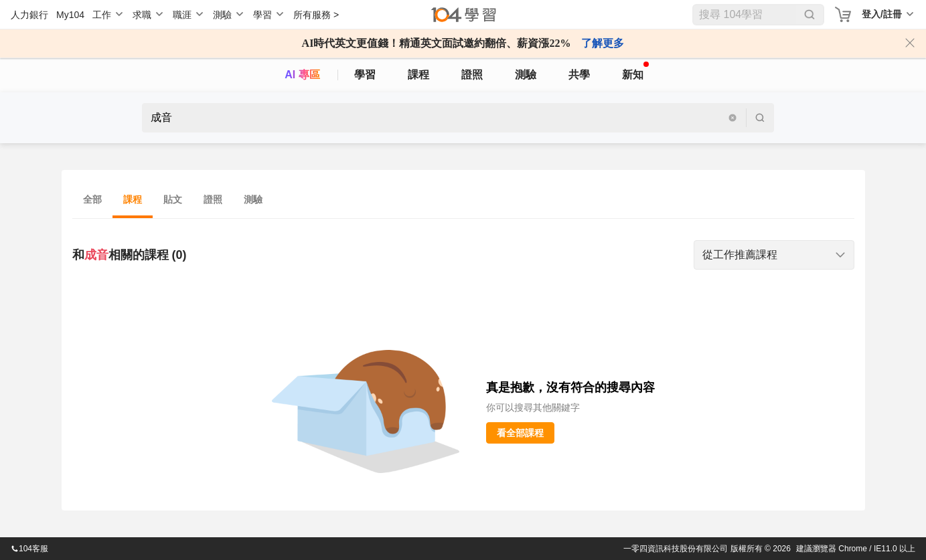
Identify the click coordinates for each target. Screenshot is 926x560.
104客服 (29, 549)
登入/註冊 (882, 14)
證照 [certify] (472, 75)
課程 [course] (418, 75)
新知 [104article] (635, 71)
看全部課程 (520, 433)
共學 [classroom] (579, 75)
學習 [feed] (365, 75)
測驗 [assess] (526, 75)
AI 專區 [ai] (302, 75)
